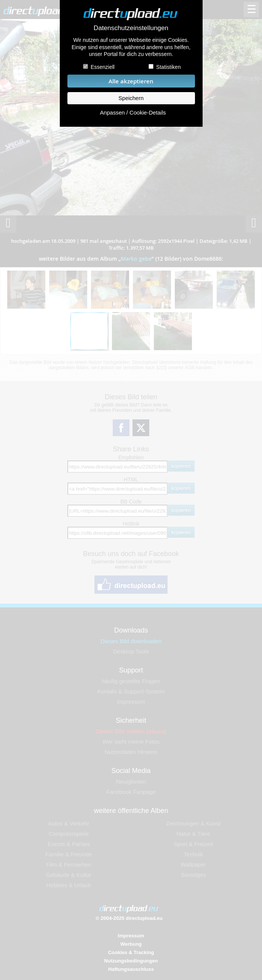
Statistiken (169, 67)
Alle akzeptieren (131, 81)
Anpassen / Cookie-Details (133, 113)
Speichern (131, 98)
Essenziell (103, 67)
